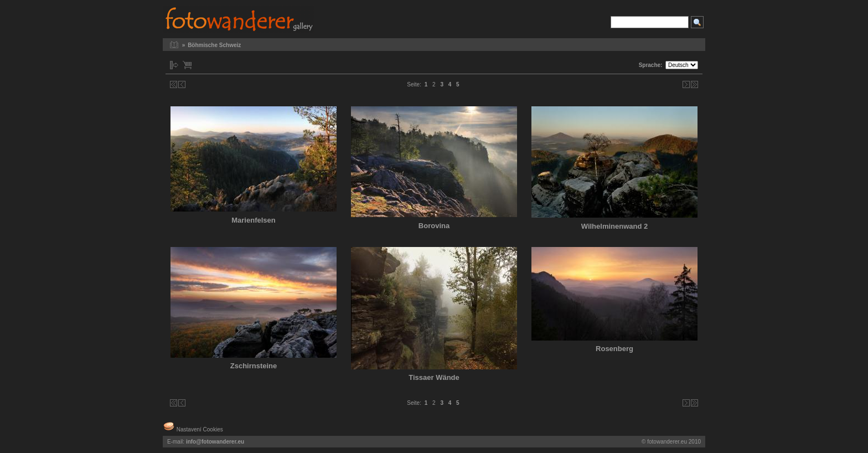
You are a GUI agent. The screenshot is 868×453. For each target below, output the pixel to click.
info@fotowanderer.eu (215, 442)
